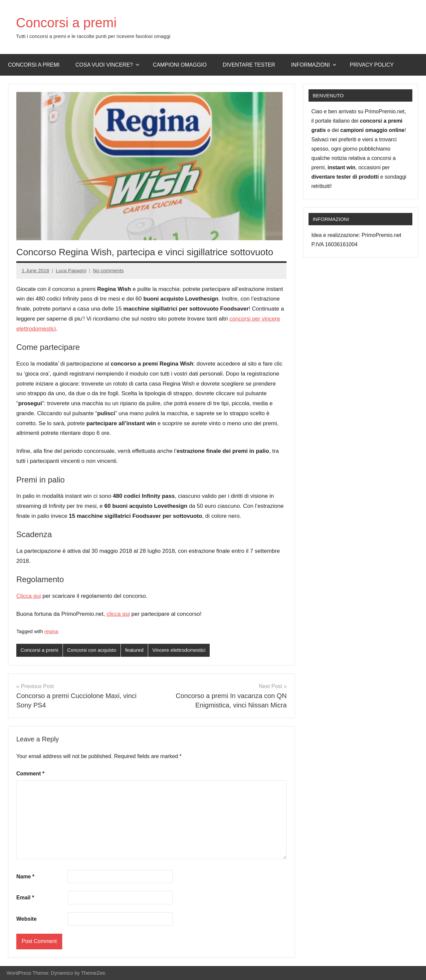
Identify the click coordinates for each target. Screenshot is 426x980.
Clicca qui (29, 596)
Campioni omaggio (180, 65)
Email (25, 898)
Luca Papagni (71, 270)
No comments (108, 270)
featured (134, 650)
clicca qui (118, 614)
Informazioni (314, 65)
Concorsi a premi (66, 23)
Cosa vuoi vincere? (108, 65)
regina (51, 631)
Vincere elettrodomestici (179, 650)
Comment (30, 774)
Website (26, 919)
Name (25, 877)
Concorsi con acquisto (92, 650)
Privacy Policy (372, 65)
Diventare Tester (249, 65)
